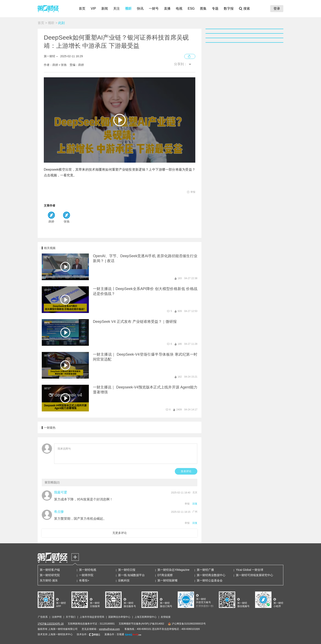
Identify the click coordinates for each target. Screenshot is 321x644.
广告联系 (43, 617)
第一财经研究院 (50, 575)
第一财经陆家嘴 (167, 580)
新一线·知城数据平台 (131, 575)
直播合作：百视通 (114, 634)
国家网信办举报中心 (119, 617)
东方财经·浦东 (49, 580)
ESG (191, 9)
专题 (215, 9)
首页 (82, 9)
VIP (93, 9)
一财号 (154, 9)
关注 (116, 9)
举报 (187, 504)
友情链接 (166, 617)
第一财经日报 (127, 570)
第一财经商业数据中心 (211, 575)
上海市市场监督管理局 (92, 617)
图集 (203, 9)
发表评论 (186, 471)
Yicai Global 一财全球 (250, 570)
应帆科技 (124, 580)
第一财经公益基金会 (210, 580)
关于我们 (71, 617)
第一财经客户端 (50, 570)
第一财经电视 (88, 570)
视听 (128, 9)
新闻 (105, 9)
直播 (167, 9)
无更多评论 (120, 533)
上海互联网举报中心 (146, 617)
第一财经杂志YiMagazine (173, 570)
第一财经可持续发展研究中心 (254, 575)
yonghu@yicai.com (109, 629)
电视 (179, 9)
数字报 (229, 9)
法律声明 (57, 617)
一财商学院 (86, 575)
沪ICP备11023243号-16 (51, 624)
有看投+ (84, 580)
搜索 (247, 9)
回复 (195, 504)
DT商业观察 (165, 575)
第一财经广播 (205, 570)
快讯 (140, 9)
